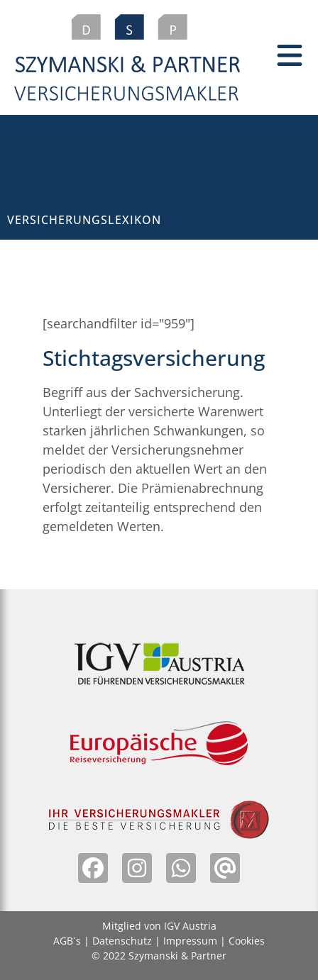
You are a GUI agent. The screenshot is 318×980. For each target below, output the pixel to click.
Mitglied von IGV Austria (159, 926)
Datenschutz (122, 941)
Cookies (247, 941)
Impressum (190, 941)
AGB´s (67, 941)
